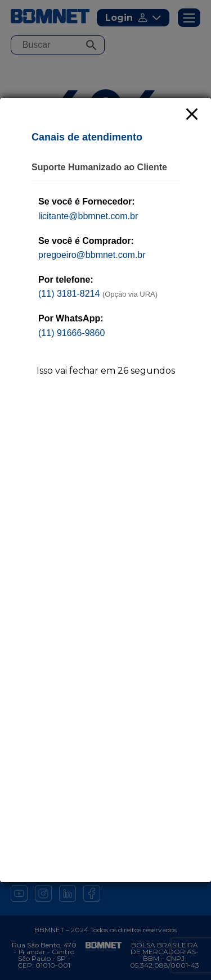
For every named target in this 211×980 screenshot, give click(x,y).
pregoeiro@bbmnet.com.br (92, 255)
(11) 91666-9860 (71, 333)
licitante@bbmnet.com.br (88, 216)
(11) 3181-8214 (69, 294)
